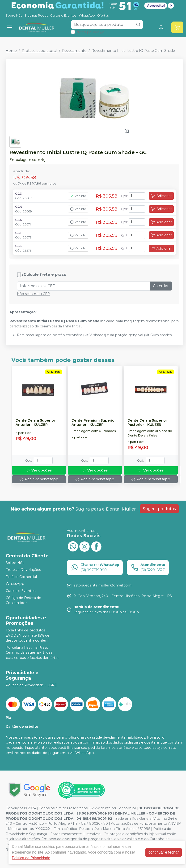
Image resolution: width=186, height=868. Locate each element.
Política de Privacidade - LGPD (32, 685)
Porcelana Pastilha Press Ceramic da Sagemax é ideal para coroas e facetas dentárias (32, 653)
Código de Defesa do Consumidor (23, 600)
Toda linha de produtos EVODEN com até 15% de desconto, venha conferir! (27, 635)
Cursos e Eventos (63, 15)
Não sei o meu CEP (34, 294)
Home (11, 51)
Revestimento (74, 51)
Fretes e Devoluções (23, 570)
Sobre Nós (14, 15)
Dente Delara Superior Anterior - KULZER (35, 423)
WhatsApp (87, 15)
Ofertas (103, 15)
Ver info (78, 196)
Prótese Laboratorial (39, 51)
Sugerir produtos (159, 509)
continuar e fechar (164, 852)
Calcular (161, 286)
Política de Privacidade (31, 858)
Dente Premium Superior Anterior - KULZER (94, 423)
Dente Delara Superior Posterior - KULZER (147, 423)
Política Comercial (21, 577)
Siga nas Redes (36, 15)
